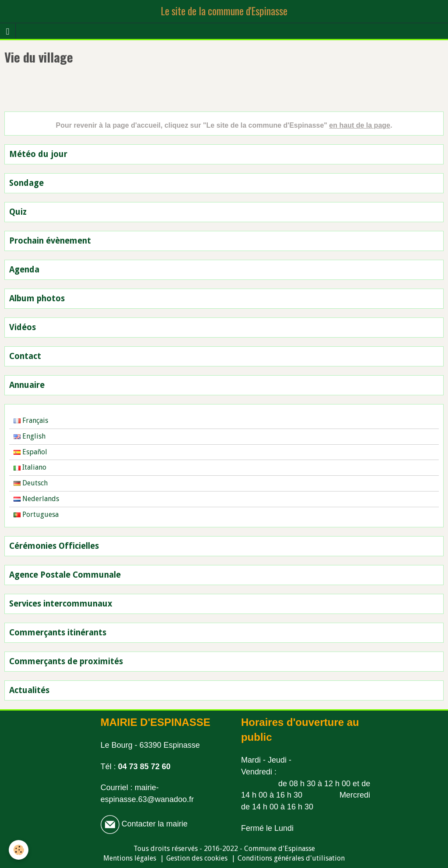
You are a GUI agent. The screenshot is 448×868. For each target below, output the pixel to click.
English (30, 436)
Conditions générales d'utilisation (291, 858)
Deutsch (31, 483)
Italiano (30, 467)
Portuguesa (36, 514)
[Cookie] (19, 850)
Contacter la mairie (154, 824)
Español (30, 452)
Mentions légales (130, 858)
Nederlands (36, 499)
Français (31, 420)
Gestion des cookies (197, 858)
